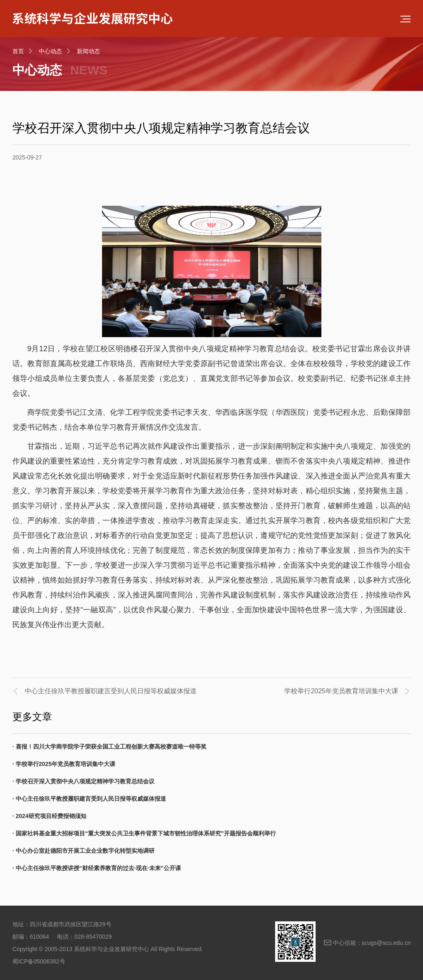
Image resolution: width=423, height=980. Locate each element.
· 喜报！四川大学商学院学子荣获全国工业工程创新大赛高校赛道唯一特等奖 (109, 747)
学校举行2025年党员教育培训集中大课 (341, 691)
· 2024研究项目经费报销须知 (49, 816)
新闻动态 (88, 51)
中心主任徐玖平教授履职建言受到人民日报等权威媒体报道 (111, 691)
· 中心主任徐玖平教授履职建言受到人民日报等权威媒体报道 (89, 799)
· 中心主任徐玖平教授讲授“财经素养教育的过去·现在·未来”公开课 (97, 868)
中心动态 (50, 51)
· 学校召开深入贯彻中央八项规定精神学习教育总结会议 (83, 781)
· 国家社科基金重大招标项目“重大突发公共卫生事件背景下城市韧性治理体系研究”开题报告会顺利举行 (144, 833)
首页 (18, 51)
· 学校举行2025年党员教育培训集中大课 (64, 764)
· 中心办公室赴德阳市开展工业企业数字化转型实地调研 (83, 851)
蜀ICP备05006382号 (39, 961)
